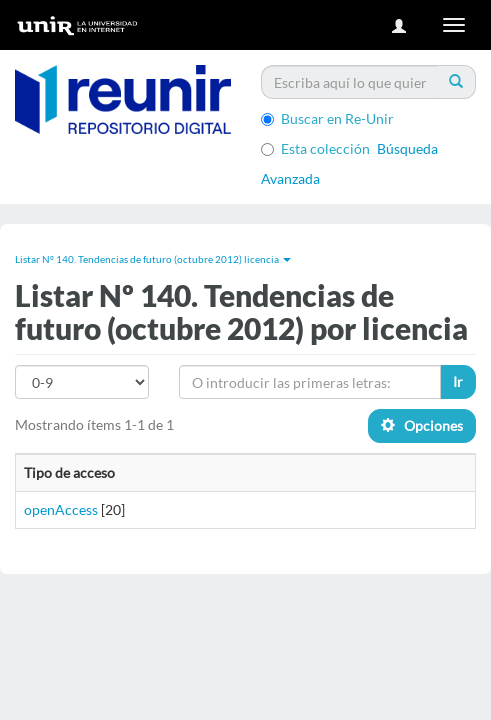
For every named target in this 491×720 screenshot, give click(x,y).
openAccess (61, 509)
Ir (458, 381)
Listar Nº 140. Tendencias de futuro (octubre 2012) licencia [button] (153, 259)
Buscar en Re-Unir (327, 118)
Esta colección (315, 148)
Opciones (422, 425)
